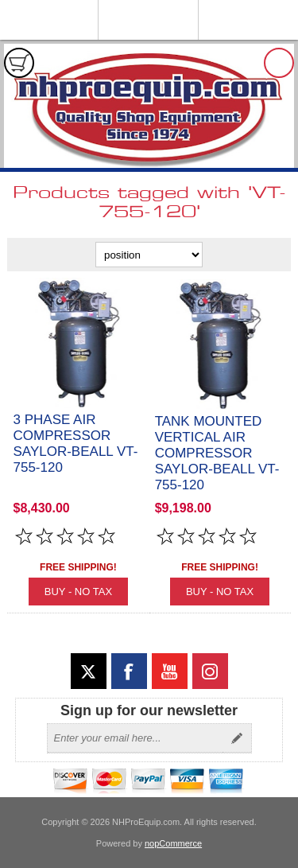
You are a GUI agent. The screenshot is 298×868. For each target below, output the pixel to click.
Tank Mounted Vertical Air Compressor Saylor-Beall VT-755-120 (217, 453)
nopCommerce (173, 843)
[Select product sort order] (149, 255)
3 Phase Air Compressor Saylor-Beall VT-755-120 (76, 444)
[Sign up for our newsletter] (135, 738)
